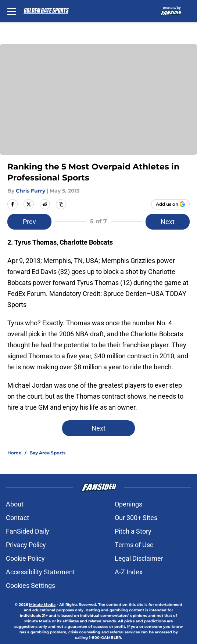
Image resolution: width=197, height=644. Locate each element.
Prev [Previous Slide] (29, 222)
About (15, 504)
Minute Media (42, 605)
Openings (128, 504)
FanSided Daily (28, 531)
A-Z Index (129, 572)
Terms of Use (134, 545)
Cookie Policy (25, 558)
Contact (17, 518)
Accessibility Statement (40, 572)
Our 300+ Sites (136, 518)
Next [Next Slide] (168, 222)
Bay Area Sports (47, 453)
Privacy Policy (26, 545)
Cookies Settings (31, 586)
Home (15, 453)
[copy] (61, 204)
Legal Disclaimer (139, 558)
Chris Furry (31, 191)
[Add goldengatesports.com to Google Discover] (170, 204)
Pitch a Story (133, 531)
